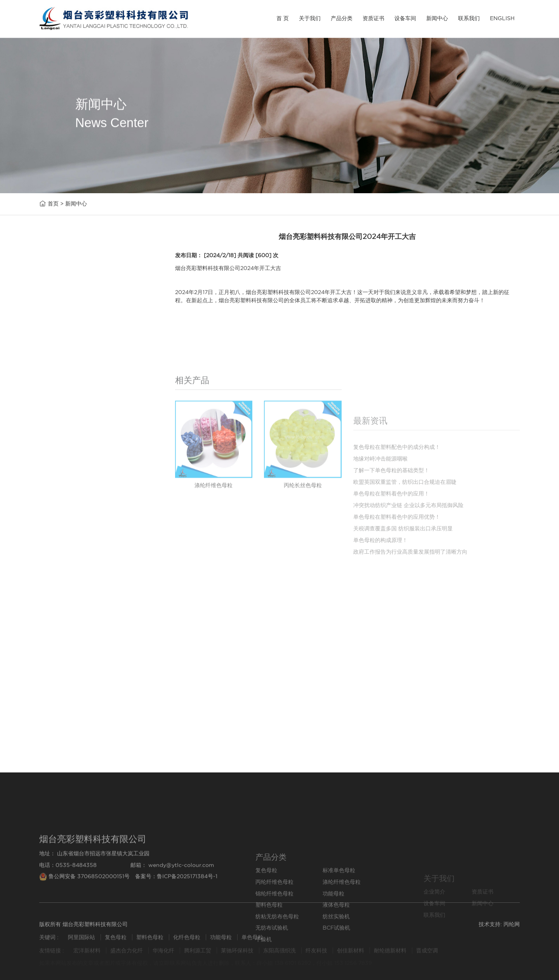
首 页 (283, 18)
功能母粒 (59, 392)
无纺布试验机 (64, 484)
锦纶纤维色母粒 (67, 374)
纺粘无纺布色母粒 (70, 447)
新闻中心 (437, 18)
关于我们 (310, 18)
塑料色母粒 (62, 411)
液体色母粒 (62, 429)
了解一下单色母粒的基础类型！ (91, 713)
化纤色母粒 (187, 941)
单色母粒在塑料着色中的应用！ (91, 745)
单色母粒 (252, 941)
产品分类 (342, 18)
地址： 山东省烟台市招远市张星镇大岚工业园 (94, 890)
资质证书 (373, 18)
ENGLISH (502, 18)
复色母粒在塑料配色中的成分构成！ (97, 697)
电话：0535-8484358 (68, 902)
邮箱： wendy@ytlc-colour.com (172, 902)
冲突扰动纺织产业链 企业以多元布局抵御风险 (408, 562)
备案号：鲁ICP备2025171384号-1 (176, 913)
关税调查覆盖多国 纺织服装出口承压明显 (403, 585)
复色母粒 (59, 301)
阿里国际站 (82, 941)
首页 (53, 204)
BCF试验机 (62, 502)
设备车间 (405, 18)
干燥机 (56, 520)
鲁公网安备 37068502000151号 (85, 913)
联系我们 (469, 18)
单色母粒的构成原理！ (380, 597)
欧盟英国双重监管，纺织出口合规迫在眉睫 (106, 729)
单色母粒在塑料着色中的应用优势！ (397, 573)
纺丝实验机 (62, 465)
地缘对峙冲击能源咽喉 (80, 680)
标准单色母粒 (64, 319)
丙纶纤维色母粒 (67, 337)
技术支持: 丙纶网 (499, 928)
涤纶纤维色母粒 (67, 356)
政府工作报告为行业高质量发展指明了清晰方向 (410, 608)
